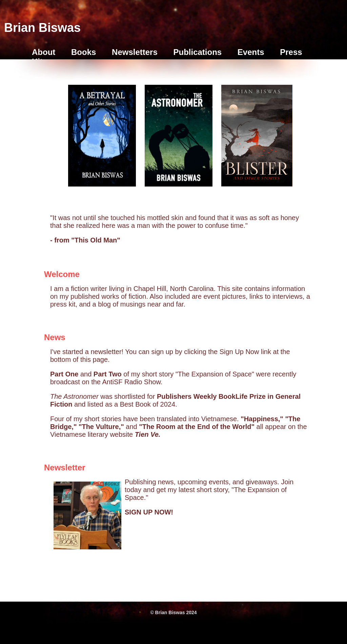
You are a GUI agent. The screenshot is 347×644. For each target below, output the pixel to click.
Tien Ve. (148, 434)
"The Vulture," (102, 427)
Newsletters (135, 52)
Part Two (108, 374)
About (44, 52)
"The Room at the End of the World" (198, 427)
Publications (197, 52)
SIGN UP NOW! (149, 512)
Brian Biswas (42, 28)
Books (84, 52)
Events (251, 52)
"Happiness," (263, 419)
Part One (64, 374)
